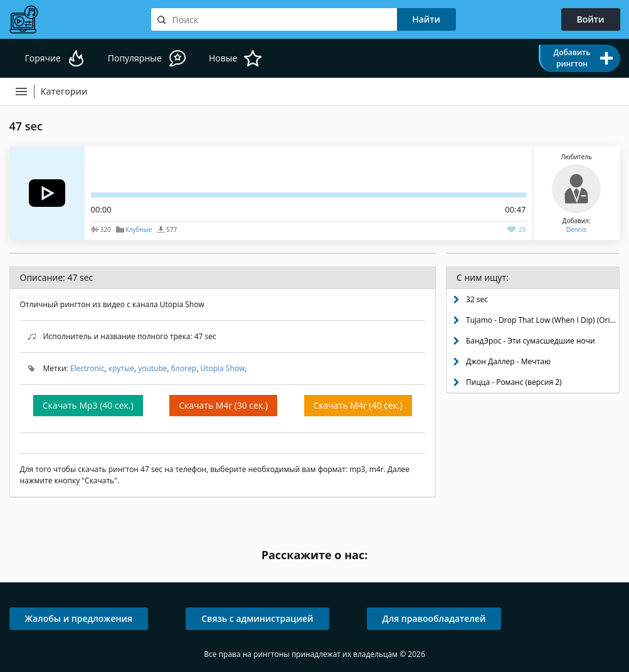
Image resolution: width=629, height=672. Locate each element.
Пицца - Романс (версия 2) (514, 382)
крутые (121, 368)
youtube (152, 368)
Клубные (139, 229)
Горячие (43, 58)
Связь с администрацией (257, 618)
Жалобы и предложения (79, 618)
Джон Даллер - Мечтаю (508, 361)
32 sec (477, 299)
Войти (591, 19)
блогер (184, 368)
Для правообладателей (434, 618)
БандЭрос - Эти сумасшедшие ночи (531, 341)
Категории (64, 91)
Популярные (135, 58)
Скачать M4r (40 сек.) (358, 405)
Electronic (87, 368)
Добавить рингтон (572, 58)
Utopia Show (222, 368)
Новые (223, 58)
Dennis (576, 229)
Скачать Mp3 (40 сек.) (88, 405)
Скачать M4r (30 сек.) (223, 405)
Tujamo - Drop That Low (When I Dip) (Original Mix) (542, 320)
